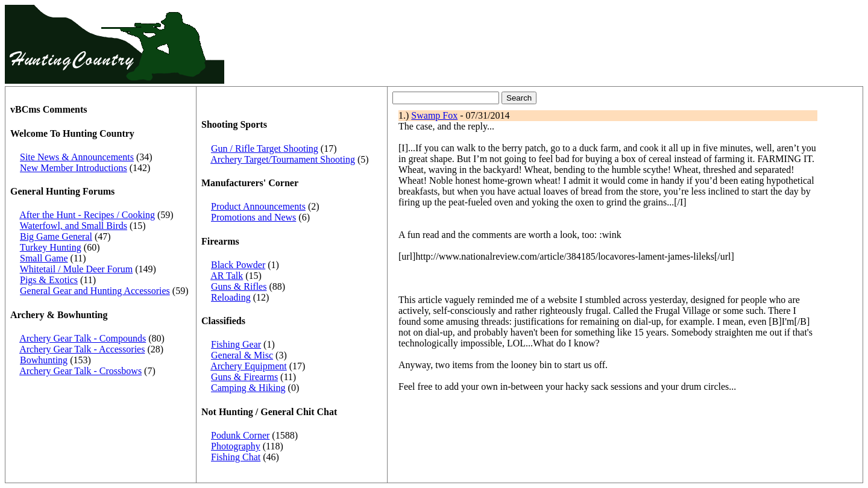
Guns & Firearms (244, 377)
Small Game (44, 258)
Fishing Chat (236, 457)
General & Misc (242, 355)
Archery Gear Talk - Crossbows (80, 371)
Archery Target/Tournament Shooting (283, 159)
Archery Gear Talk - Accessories (82, 349)
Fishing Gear (236, 344)
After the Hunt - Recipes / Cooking (87, 215)
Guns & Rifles (239, 286)
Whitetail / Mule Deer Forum (77, 269)
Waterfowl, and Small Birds (74, 226)
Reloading (231, 297)
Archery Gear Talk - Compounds (83, 338)
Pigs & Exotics (49, 280)
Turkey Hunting (51, 247)
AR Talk (227, 276)
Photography (236, 446)
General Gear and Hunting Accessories (95, 291)
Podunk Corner (240, 435)
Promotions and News (253, 217)
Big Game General (56, 236)
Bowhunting (44, 360)
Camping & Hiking (248, 388)
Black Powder (238, 265)
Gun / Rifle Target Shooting (265, 149)
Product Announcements (258, 206)
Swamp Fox (434, 115)
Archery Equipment (249, 366)
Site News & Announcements (77, 157)
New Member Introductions (74, 168)
